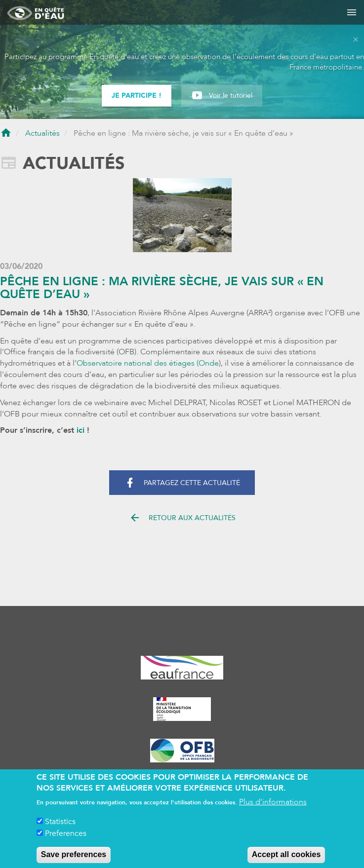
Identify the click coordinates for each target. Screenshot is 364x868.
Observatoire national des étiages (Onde (148, 363)
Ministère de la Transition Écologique (182, 709)
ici (81, 430)
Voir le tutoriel (231, 95)
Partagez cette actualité (182, 484)
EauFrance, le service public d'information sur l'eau (182, 668)
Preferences (66, 839)
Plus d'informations (273, 808)
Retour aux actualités (182, 519)
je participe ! (137, 95)
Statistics (60, 828)
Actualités (42, 133)
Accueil (6, 133)
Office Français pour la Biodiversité (182, 751)
